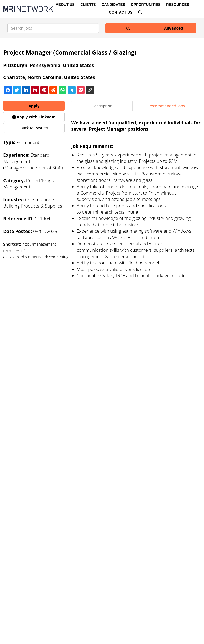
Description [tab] (102, 106)
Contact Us (121, 12)
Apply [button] (34, 106)
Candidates (113, 5)
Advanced (174, 28)
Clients (88, 5)
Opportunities (146, 5)
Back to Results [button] (34, 128)
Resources (178, 5)
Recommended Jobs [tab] (167, 106)
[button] (34, 117)
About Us (65, 5)
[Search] (140, 12)
